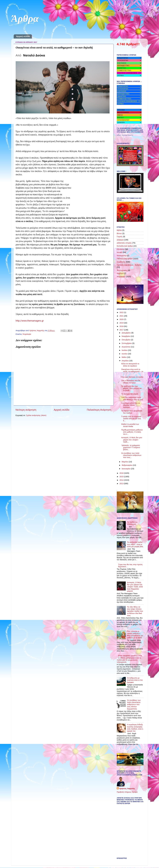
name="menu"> (129, 58)
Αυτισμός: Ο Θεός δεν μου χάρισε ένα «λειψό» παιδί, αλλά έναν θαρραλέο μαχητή (135, 587)
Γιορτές (120, 237)
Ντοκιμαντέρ (122, 256)
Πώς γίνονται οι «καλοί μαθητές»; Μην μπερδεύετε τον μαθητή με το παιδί (135, 635)
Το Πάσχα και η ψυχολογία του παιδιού (132, 412)
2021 (122, 316)
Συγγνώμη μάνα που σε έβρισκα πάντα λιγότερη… (131, 405)
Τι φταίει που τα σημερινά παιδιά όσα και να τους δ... (131, 419)
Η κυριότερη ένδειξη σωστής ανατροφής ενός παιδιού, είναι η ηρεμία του (135, 728)
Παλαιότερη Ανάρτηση (99, 410)
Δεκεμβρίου (127, 333)
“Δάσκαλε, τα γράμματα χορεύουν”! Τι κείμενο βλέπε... (131, 448)
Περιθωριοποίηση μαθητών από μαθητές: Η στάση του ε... (132, 432)
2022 (122, 312)
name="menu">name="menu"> (129, 89)
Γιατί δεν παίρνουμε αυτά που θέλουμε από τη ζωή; (132, 398)
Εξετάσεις (121, 249)
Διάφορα (120, 240)
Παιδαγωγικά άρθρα (125, 259)
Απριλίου (126, 361)
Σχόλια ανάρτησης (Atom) (36, 415)
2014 (122, 480)
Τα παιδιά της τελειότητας (132, 523)
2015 (122, 477)
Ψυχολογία (27, 334)
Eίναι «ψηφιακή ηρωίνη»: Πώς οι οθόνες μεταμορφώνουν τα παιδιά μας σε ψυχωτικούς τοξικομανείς (129, 659)
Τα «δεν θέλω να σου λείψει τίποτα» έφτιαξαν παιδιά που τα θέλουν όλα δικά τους (135, 611)
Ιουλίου (125, 350)
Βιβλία (119, 230)
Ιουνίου (125, 354)
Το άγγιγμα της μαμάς (130, 394)
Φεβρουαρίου (127, 465)
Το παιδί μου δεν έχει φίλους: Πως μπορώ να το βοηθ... (131, 388)
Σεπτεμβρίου (127, 343)
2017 (122, 330)
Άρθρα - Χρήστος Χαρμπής (125, 135)
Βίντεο (119, 233)
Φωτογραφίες (122, 270)
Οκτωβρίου (126, 340)
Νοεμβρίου (126, 336)
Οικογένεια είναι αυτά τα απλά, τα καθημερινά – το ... (132, 372)
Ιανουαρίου (126, 469)
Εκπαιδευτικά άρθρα (125, 246)
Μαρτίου (125, 462)
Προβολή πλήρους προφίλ (127, 792)
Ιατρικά (120, 252)
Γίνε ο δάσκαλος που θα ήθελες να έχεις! (131, 382)
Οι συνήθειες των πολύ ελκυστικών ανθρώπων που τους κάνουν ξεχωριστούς (134, 705)
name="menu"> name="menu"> (129, 99)
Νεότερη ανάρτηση (26, 410)
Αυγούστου (126, 347)
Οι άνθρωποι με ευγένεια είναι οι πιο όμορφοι (135, 680)
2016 (122, 473)
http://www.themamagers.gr (30, 321)
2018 (122, 326)
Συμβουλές (121, 262)
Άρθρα (25, 20)
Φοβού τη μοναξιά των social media (130, 425)
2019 (122, 323)
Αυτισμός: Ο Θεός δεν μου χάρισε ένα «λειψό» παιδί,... (132, 440)
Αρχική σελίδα (23, 36)
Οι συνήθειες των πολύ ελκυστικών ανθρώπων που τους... (131, 455)
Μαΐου (124, 357)
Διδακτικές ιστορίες (124, 243)
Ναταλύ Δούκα (34, 55)
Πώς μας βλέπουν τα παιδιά (132, 377)
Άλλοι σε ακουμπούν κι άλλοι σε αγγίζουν (130, 365)
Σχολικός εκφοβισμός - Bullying (129, 265)
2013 (122, 484)
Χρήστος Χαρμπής (127, 789)
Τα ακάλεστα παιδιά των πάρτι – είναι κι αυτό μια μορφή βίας (135, 544)
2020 (122, 319)
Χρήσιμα (120, 273)
